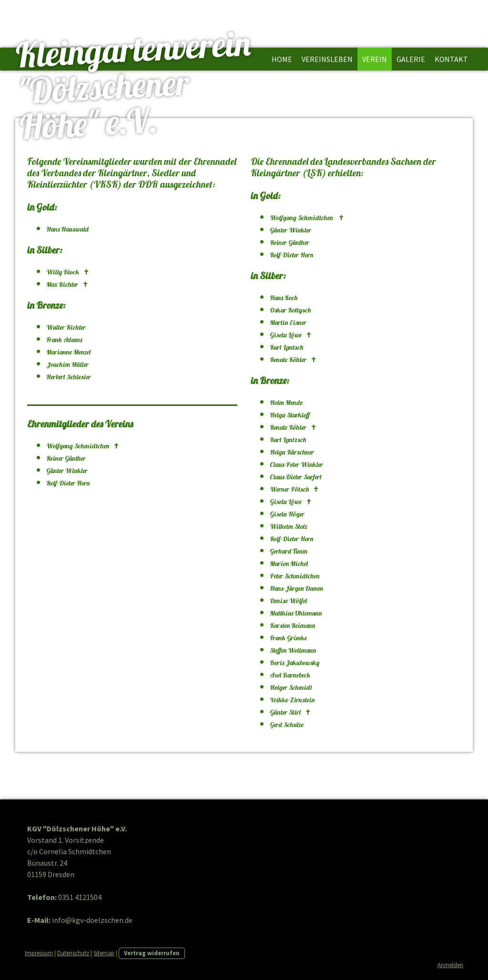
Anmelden (450, 965)
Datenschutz (73, 953)
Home (282, 59)
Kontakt (451, 59)
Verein (375, 59)
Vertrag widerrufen (152, 953)
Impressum (39, 953)
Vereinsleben (327, 59)
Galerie (411, 59)
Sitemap (104, 953)
